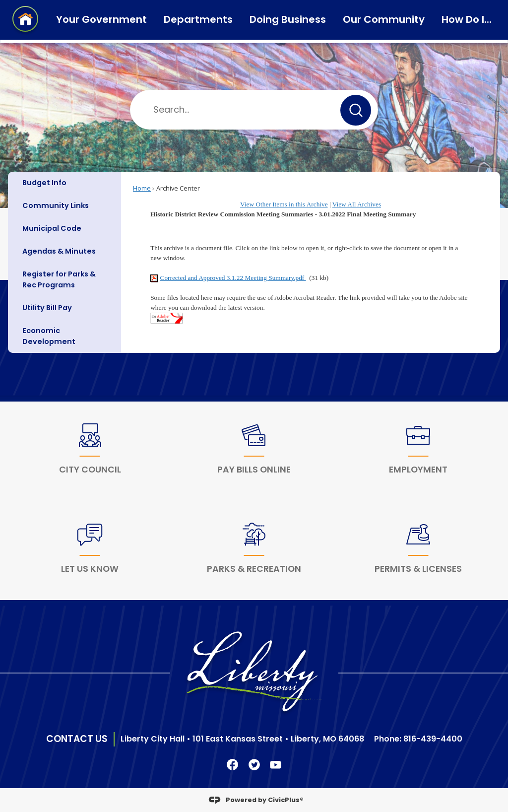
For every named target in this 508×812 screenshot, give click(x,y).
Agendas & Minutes (59, 251)
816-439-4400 (433, 739)
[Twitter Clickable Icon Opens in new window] (254, 764)
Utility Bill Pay (47, 308)
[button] (356, 110)
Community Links (56, 205)
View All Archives (357, 204)
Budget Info (44, 183)
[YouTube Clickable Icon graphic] (276, 764)
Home (142, 188)
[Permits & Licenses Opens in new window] (418, 550)
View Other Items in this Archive (284, 204)
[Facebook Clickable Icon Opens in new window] (232, 764)
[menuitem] (64, 183)
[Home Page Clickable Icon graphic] (25, 20)
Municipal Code (52, 228)
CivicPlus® (286, 799)
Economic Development (49, 336)
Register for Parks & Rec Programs (59, 279)
